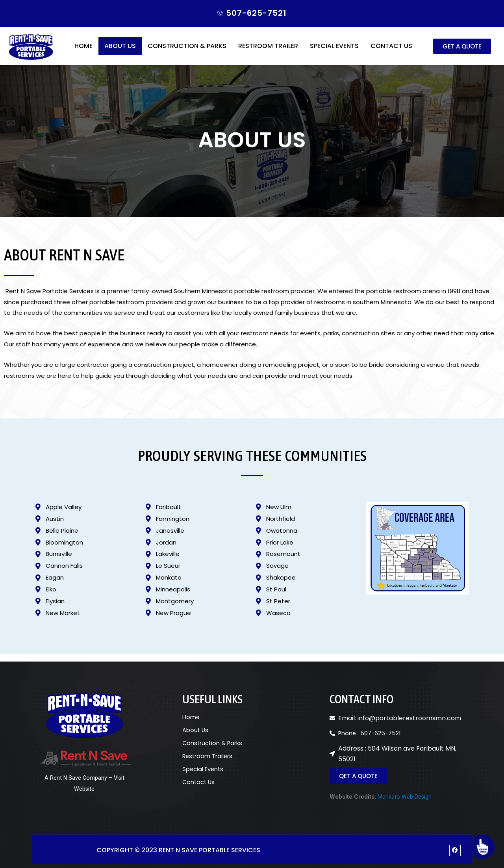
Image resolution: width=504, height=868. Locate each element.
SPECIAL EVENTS (334, 52)
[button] (462, 52)
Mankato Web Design (405, 796)
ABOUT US (120, 52)
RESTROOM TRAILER (268, 52)
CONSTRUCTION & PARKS (187, 52)
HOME (83, 52)
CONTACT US (391, 52)
